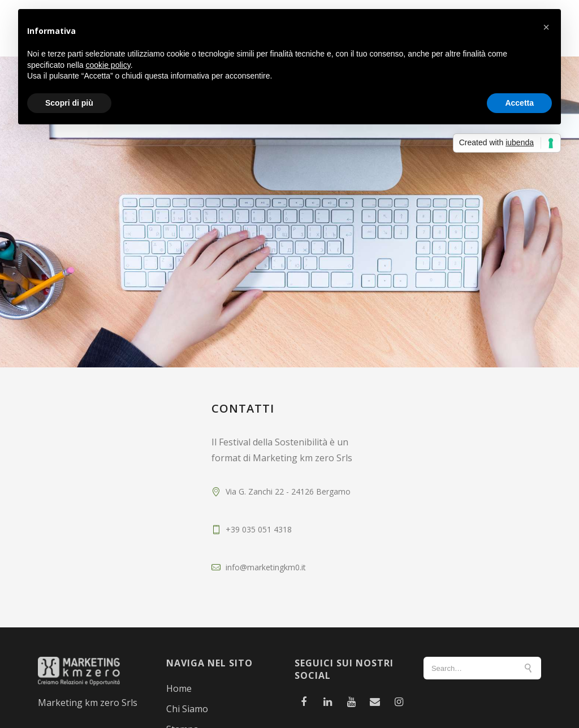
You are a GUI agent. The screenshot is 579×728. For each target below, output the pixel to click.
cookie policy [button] (108, 65)
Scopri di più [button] (69, 103)
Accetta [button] (519, 103)
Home (179, 679)
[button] (546, 27)
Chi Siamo (187, 700)
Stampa (182, 720)
